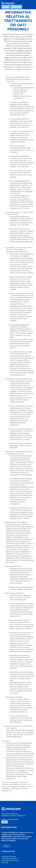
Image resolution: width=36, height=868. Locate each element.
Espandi (6, 846)
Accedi (6, 7)
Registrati (16, 7)
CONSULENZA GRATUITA (10, 858)
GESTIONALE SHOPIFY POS (10, 860)
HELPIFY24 (5, 863)
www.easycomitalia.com (10, 814)
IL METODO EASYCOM (9, 856)
